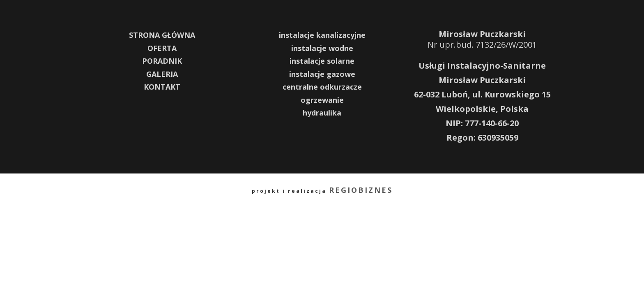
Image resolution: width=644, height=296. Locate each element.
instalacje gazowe (322, 74)
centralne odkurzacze (322, 87)
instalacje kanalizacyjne (322, 35)
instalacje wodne (322, 48)
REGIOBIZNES (361, 190)
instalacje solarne (322, 61)
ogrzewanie (322, 100)
